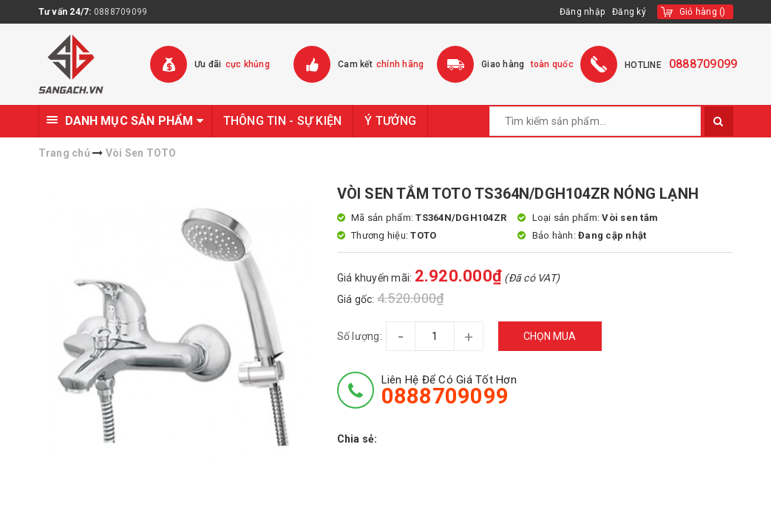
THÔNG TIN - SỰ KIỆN (283, 121)
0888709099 (121, 12)
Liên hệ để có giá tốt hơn (449, 390)
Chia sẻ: (357, 439)
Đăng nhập (582, 12)
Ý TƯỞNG (390, 121)
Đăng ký (629, 12)
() (703, 12)
